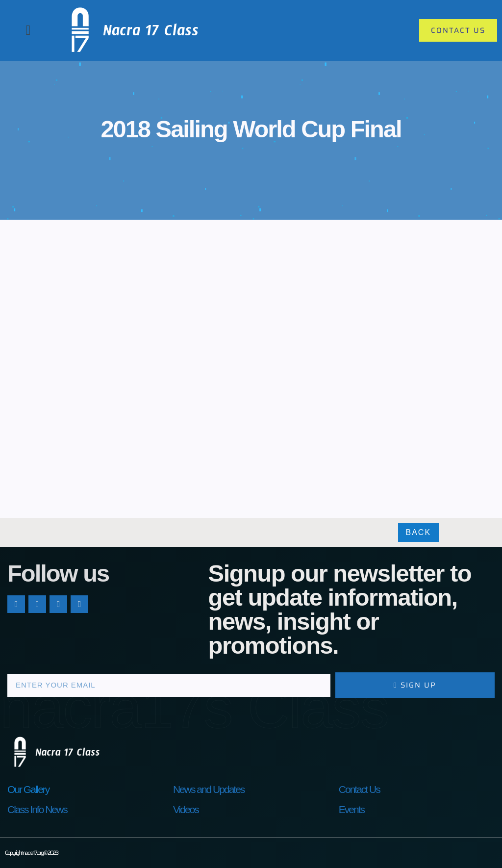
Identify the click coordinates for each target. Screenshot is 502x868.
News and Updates (209, 789)
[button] (28, 30)
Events (351, 809)
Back (419, 532)
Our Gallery (28, 789)
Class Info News (37, 809)
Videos (186, 809)
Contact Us (359, 789)
